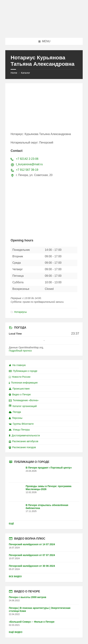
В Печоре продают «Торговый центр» (49, 468)
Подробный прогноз (20, 351)
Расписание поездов (22, 447)
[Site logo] (44, 31)
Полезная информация (23, 383)
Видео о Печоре (20, 394)
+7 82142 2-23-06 (27, 159)
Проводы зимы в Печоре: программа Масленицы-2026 (49, 488)
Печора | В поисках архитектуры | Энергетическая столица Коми (40, 609)
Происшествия (19, 389)
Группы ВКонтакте (21, 424)
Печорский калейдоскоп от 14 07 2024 (32, 544)
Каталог (25, 73)
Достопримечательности (24, 435)
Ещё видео (16, 632)
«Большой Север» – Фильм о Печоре (32, 622)
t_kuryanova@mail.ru (29, 164)
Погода (15, 412)
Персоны (16, 418)
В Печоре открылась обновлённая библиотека (47, 507)
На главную (17, 365)
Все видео (15, 576)
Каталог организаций (23, 406)
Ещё (11, 524)
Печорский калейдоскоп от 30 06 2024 (32, 566)
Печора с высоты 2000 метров (28, 597)
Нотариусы (20, 312)
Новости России (20, 377)
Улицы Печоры (19, 430)
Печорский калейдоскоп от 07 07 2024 (32, 555)
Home (14, 73)
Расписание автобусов (24, 441)
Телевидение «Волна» (24, 400)
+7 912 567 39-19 (27, 170)
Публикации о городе (23, 371)
